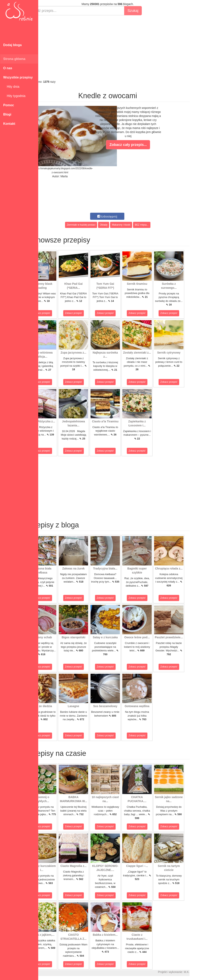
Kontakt (9, 124)
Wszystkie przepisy (18, 77)
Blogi (7, 114)
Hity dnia (11, 87)
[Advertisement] (122, 47)
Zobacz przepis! (56, 313)
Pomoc (9, 105)
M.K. (201, 972)
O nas (8, 68)
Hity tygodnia (14, 96)
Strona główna (14, 59)
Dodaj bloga (12, 45)
